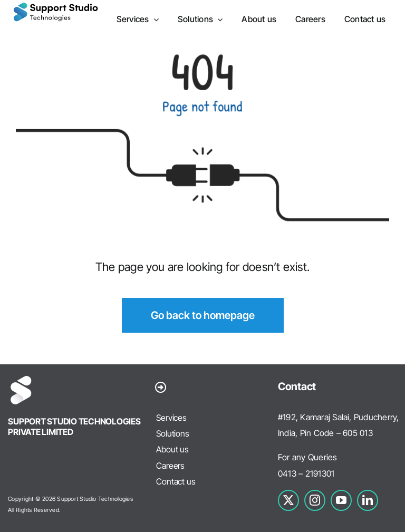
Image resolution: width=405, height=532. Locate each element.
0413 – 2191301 (306, 473)
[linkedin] (368, 500)
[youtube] (341, 500)
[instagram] (315, 500)
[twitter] (288, 500)
